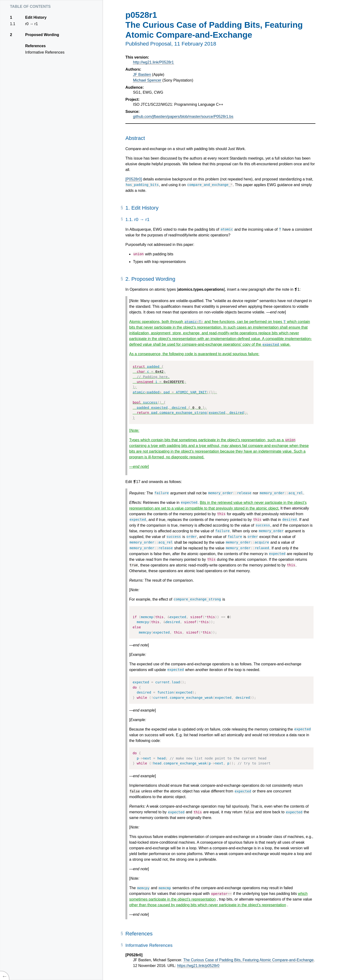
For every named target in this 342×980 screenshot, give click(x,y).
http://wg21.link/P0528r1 (153, 62)
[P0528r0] (134, 179)
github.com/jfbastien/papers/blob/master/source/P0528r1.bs (183, 117)
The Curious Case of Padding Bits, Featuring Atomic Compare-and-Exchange (249, 960)
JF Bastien (142, 75)
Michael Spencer (147, 80)
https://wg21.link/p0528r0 (198, 966)
